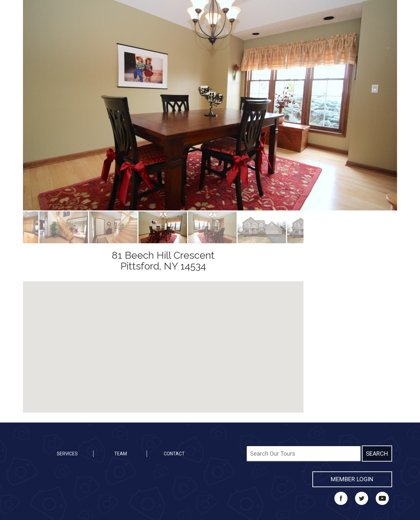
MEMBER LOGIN (352, 479)
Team (121, 454)
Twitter (362, 498)
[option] (210, 105)
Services (67, 454)
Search (377, 454)
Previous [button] (18, 105)
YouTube (382, 498)
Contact (174, 454)
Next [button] (402, 105)
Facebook (341, 498)
